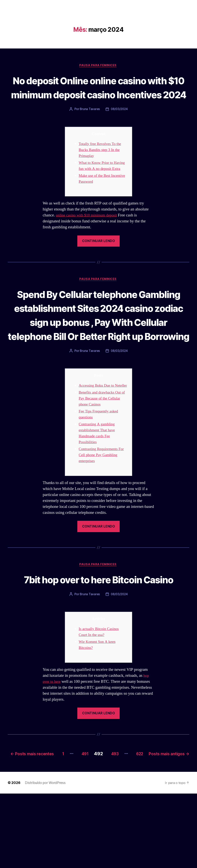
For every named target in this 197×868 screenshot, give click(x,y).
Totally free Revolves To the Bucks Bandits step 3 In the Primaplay (102, 164)
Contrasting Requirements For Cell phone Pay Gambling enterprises (103, 510)
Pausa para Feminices (98, 66)
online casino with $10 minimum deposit (89, 236)
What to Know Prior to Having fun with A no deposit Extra (103, 183)
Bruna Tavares (89, 124)
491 (120, 823)
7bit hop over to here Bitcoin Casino (99, 642)
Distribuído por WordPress (45, 857)
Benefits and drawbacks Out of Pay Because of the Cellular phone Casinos (103, 454)
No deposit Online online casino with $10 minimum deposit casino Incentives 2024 (98, 94)
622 (181, 823)
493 (153, 823)
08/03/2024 (119, 124)
